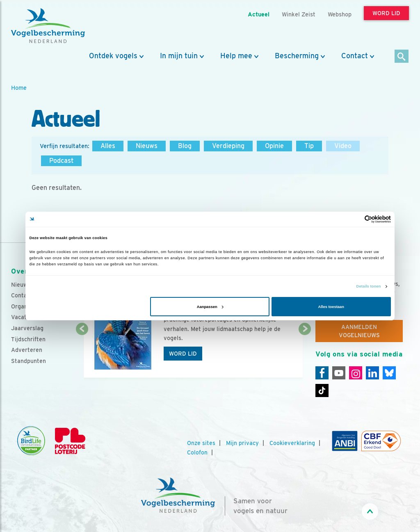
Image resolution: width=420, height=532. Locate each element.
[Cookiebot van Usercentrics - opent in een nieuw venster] (355, 219)
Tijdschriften (28, 339)
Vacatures (25, 317)
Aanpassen (210, 307)
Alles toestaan (331, 307)
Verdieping (228, 146)
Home (19, 88)
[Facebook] (322, 373)
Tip (309, 146)
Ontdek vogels (113, 56)
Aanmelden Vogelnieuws (359, 331)
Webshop (340, 14)
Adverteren (27, 350)
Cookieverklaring (292, 443)
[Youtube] (339, 373)
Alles (108, 146)
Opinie (274, 146)
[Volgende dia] (305, 354)
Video (343, 146)
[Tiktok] (322, 390)
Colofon (197, 452)
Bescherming (297, 56)
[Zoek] (402, 57)
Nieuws (147, 146)
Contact (355, 56)
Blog (185, 146)
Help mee (236, 56)
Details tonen (369, 286)
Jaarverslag (27, 328)
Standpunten (29, 361)
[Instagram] (356, 373)
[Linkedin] (372, 373)
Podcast (61, 161)
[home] (48, 26)
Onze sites (201, 443)
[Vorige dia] (82, 354)
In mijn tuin (179, 56)
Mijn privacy (242, 443)
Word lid (183, 354)
